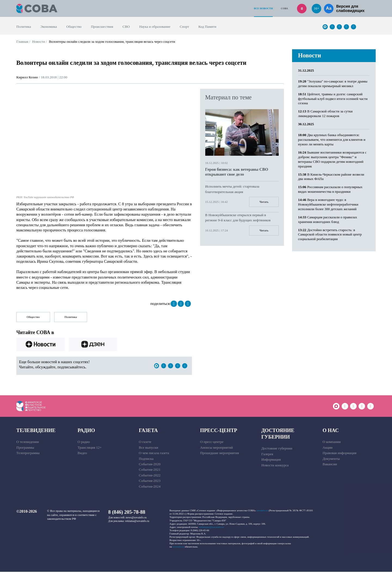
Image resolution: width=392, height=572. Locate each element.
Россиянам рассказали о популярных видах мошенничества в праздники (330, 189)
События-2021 (150, 470)
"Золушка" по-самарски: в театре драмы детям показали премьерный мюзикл (333, 84)
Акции (328, 447)
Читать (264, 202)
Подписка (146, 459)
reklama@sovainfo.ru (137, 521)
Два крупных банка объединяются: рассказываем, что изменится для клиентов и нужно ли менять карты (332, 140)
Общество (74, 27)
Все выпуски (148, 447)
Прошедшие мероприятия (220, 453)
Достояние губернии (278, 434)
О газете (145, 442)
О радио (84, 442)
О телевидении (28, 442)
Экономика (49, 27)
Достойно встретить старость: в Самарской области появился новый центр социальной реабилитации (330, 235)
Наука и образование (155, 27)
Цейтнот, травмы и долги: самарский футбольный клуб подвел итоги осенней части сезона (333, 99)
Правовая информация (339, 453)
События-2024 (150, 486)
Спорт (184, 27)
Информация (271, 460)
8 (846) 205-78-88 (127, 512)
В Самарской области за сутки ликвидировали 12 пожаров (325, 114)
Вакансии (330, 464)
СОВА (284, 8)
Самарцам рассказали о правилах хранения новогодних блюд (328, 219)
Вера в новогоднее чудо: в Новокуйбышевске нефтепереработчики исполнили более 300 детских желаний (328, 204)
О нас (331, 430)
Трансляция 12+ (90, 447)
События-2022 (150, 475)
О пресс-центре (212, 442)
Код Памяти (207, 27)
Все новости (263, 8)
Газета (148, 430)
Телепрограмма (28, 453)
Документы (331, 459)
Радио (86, 430)
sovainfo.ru (262, 511)
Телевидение (36, 430)
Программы (25, 447)
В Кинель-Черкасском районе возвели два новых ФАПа (331, 177)
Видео (82, 453)
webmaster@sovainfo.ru (211, 527)
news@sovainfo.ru (136, 517)
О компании (332, 442)
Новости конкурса (275, 465)
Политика (24, 27)
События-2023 (150, 481)
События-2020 (150, 464)
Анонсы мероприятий (217, 447)
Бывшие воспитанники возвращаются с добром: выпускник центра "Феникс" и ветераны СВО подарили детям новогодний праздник (332, 159)
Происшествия (102, 27)
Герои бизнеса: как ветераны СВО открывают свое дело (237, 172)
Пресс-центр (219, 430)
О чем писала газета (154, 453)
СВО (126, 27)
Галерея (267, 454)
